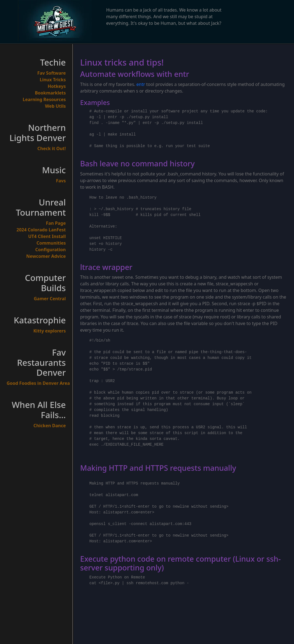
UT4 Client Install (47, 236)
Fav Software (51, 73)
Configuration (51, 250)
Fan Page (56, 223)
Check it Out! (52, 148)
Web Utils (55, 106)
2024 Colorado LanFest (41, 230)
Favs (61, 181)
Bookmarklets (50, 93)
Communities (51, 243)
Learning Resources (44, 99)
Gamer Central (50, 299)
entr (141, 84)
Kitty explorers (50, 331)
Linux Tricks (53, 80)
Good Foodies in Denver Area (36, 383)
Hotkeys (57, 86)
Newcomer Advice (46, 256)
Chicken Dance (50, 426)
